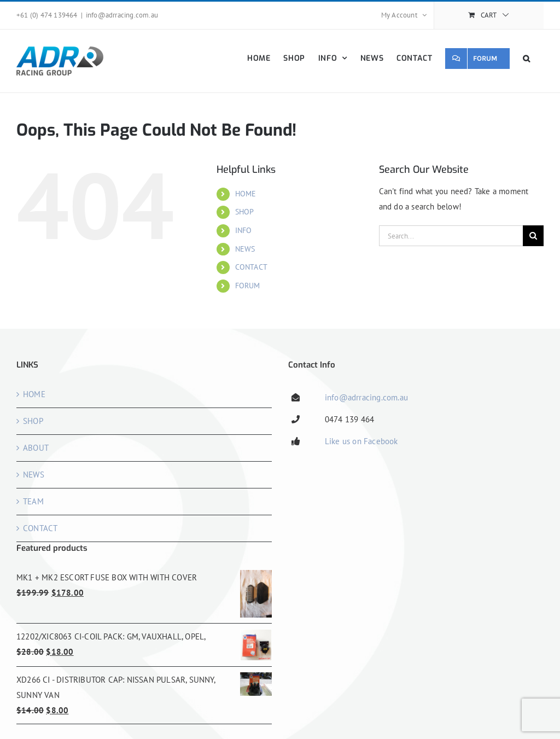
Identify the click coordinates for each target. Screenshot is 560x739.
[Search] (533, 236)
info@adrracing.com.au (122, 15)
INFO (244, 230)
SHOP (245, 212)
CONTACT (251, 267)
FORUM (248, 286)
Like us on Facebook (361, 441)
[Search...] (451, 236)
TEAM (33, 501)
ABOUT (36, 448)
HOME (246, 194)
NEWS (245, 249)
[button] (527, 58)
